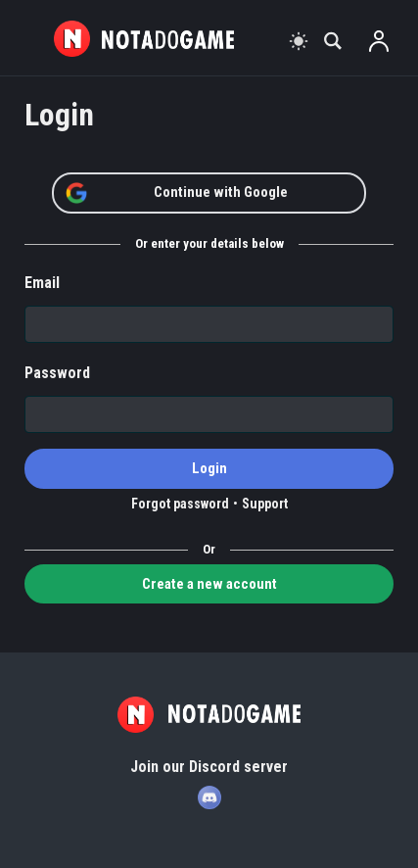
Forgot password (180, 504)
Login (209, 468)
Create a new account (209, 584)
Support (265, 504)
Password (57, 373)
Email (42, 283)
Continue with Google (176, 193)
